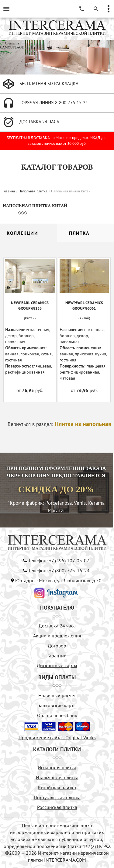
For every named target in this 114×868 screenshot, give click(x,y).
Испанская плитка (57, 767)
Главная (9, 191)
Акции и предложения (57, 636)
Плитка (79, 233)
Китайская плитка (57, 787)
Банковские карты (57, 705)
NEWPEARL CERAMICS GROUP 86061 (84, 306)
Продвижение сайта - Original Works (57, 737)
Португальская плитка (57, 797)
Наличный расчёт (57, 695)
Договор (57, 646)
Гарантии (57, 656)
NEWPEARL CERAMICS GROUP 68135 (30, 306)
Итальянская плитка (57, 777)
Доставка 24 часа (57, 626)
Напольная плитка (33, 191)
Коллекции (22, 233)
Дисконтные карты (57, 665)
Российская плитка (57, 807)
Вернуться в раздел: (59, 424)
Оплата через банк (57, 715)
